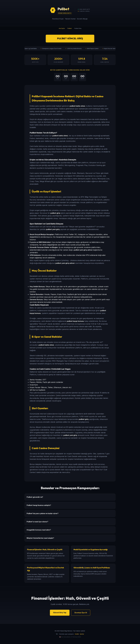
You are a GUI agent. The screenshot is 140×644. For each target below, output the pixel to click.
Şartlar (82, 634)
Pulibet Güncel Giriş (70, 38)
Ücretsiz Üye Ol (81, 613)
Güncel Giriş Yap (60, 613)
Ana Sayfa (62, 28)
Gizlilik (77, 634)
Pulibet (70, 28)
